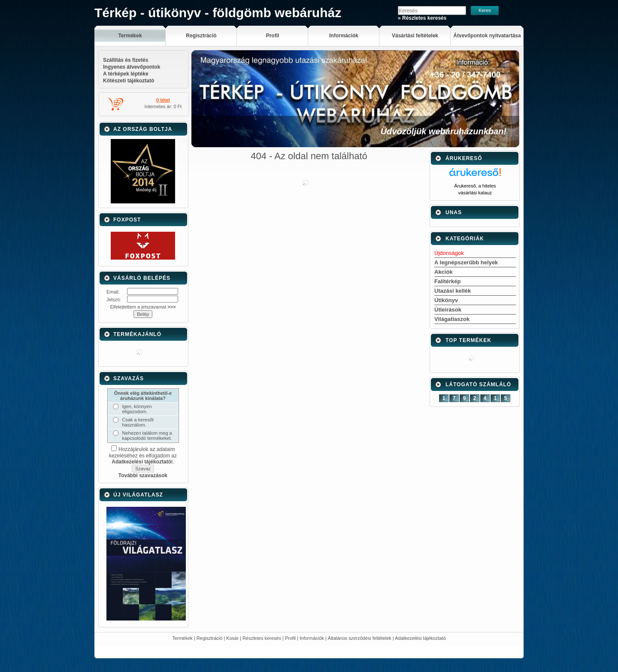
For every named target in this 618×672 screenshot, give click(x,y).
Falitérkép (447, 281)
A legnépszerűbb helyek (466, 262)
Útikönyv (446, 300)
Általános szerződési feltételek (360, 638)
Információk (312, 638)
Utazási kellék (453, 291)
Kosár (232, 638)
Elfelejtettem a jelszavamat (143, 307)
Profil (290, 638)
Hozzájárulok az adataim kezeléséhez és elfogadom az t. (143, 456)
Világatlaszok (452, 319)
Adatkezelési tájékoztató (420, 638)
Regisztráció (210, 638)
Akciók (444, 272)
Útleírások (448, 310)
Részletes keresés (262, 638)
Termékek (182, 638)
